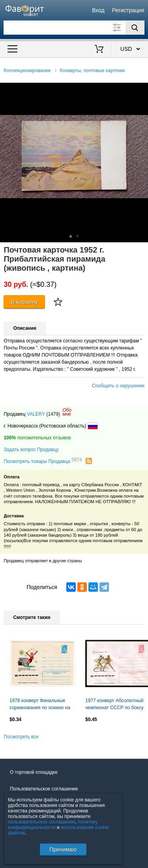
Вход (98, 10)
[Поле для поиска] (74, 28)
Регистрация (128, 10)
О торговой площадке (34, 772)
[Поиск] (135, 28)
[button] (141, 90)
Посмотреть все (21, 737)
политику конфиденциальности (53, 825)
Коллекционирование (27, 71)
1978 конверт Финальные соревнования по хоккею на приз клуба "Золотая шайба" (41, 705)
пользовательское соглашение (42, 822)
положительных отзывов (37, 438)
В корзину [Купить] (24, 302)
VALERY (36, 414)
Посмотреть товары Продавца (43, 461)
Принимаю (63, 849)
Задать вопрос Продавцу (31, 450)
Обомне (67, 412)
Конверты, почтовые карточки (92, 71)
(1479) (53, 414)
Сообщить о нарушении (118, 386)
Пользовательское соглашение (44, 789)
